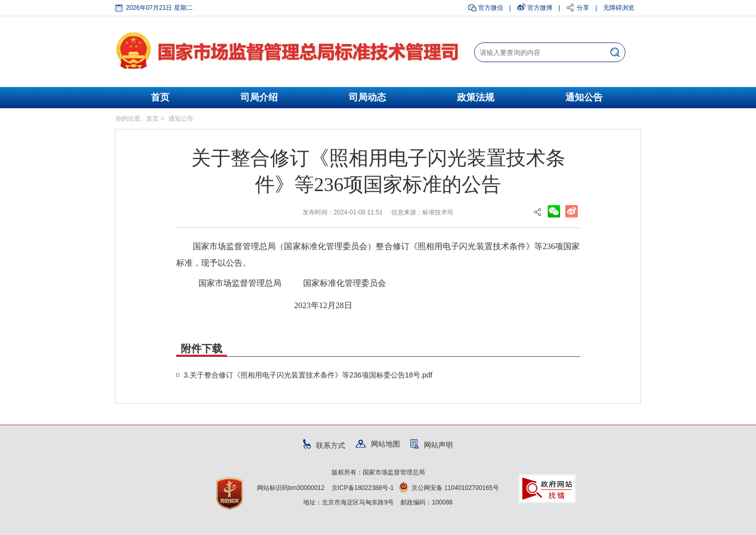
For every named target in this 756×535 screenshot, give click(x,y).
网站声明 (432, 445)
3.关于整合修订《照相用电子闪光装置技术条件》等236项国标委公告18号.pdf (308, 375)
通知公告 (584, 97)
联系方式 (324, 445)
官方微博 (540, 8)
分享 (583, 8)
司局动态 (367, 97)
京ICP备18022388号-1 (363, 488)
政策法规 (476, 97)
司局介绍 (259, 97)
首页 (160, 97)
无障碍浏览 (619, 8)
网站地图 (378, 444)
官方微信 (491, 8)
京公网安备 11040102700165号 (449, 488)
